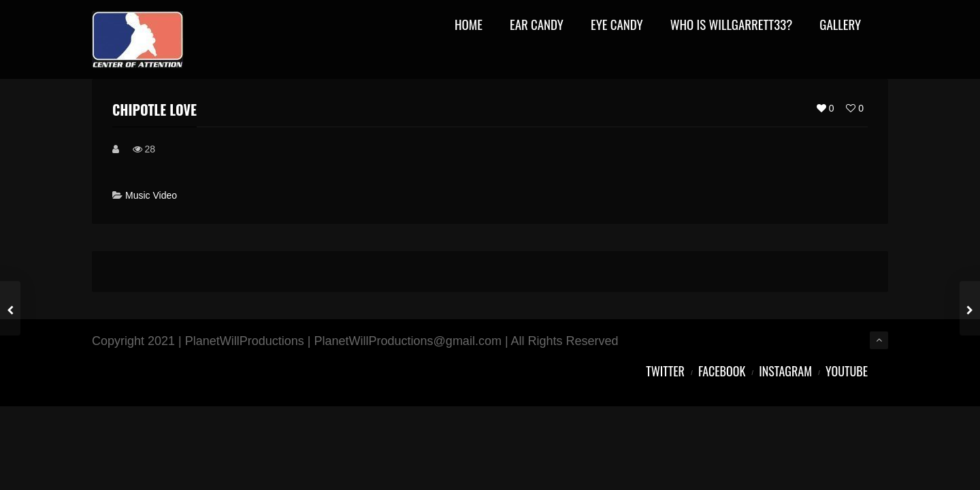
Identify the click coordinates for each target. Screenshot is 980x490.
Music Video (151, 195)
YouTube (847, 371)
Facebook (722, 371)
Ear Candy (537, 26)
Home (469, 26)
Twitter (665, 371)
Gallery (840, 26)
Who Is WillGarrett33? (732, 26)
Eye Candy (617, 26)
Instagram (785, 371)
